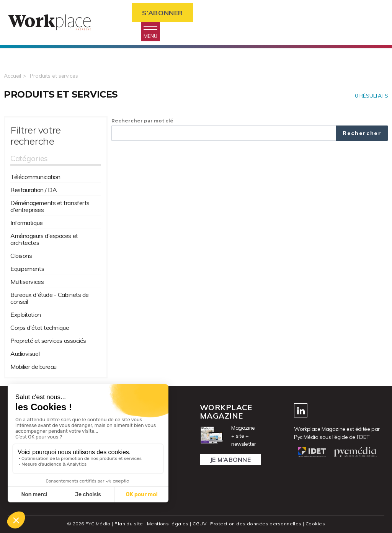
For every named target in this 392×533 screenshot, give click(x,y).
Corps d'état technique (40, 328)
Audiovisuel (25, 354)
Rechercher (362, 133)
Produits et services (54, 76)
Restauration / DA (33, 190)
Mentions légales (168, 524)
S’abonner (163, 13)
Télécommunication (35, 177)
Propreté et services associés (48, 341)
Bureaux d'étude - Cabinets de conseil (50, 298)
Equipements (27, 269)
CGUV (199, 524)
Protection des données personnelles (256, 524)
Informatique (27, 223)
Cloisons (21, 256)
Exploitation (26, 315)
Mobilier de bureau (33, 367)
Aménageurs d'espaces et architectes (44, 239)
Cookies (315, 524)
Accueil (12, 76)
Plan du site (129, 524)
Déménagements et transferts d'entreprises (50, 206)
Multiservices (27, 282)
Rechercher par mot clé (142, 121)
